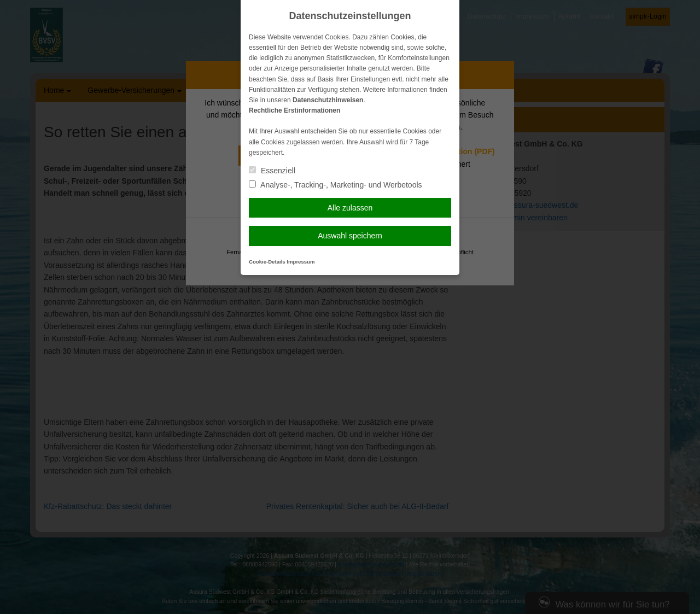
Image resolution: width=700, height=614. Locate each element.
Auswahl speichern (350, 236)
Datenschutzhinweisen (328, 100)
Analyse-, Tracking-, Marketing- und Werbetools (336, 185)
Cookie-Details (267, 262)
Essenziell (272, 171)
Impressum (301, 262)
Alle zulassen (350, 208)
